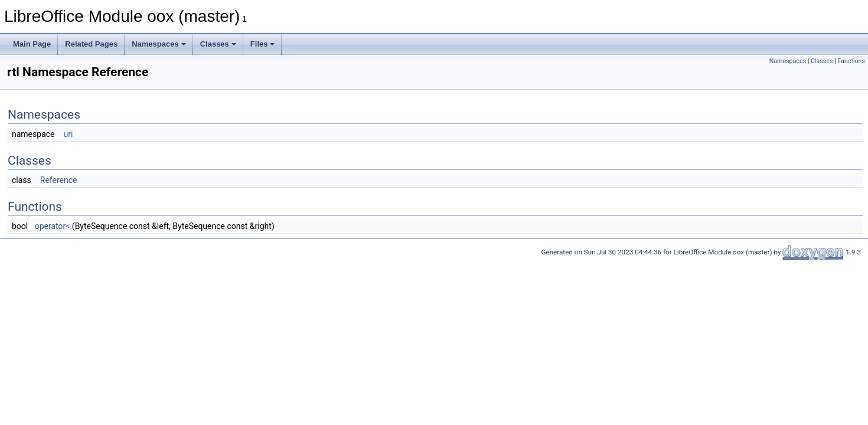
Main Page (32, 44)
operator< (53, 226)
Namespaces (159, 44)
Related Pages (91, 44)
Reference (59, 180)
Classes (218, 44)
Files (263, 44)
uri (68, 134)
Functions (851, 61)
